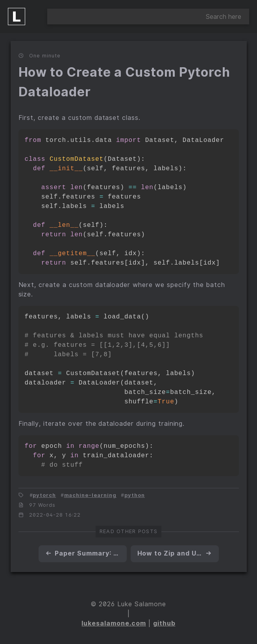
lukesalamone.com (114, 623)
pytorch (44, 495)
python (135, 495)
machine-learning (90, 495)
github (164, 623)
